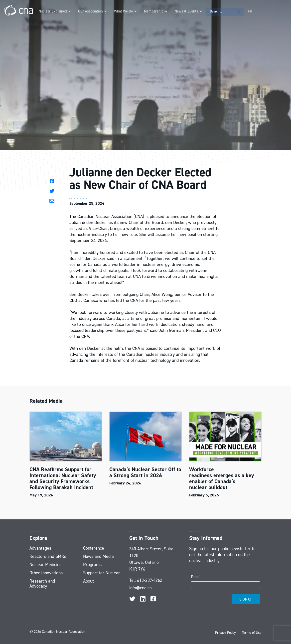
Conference (94, 548)
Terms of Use (252, 633)
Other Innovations (46, 573)
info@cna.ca (141, 588)
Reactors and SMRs (48, 556)
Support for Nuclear (102, 573)
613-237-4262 (150, 580)
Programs (92, 565)
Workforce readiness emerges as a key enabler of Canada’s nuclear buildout (222, 478)
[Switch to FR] (250, 11)
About (88, 581)
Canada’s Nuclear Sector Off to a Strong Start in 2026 (145, 472)
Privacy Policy (225, 633)
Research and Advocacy (42, 584)
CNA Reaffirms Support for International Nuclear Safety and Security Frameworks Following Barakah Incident (63, 478)
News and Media (98, 556)
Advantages (40, 548)
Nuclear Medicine (46, 565)
